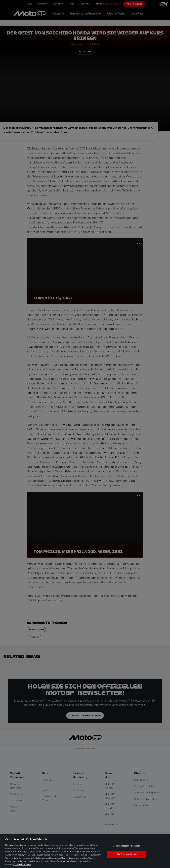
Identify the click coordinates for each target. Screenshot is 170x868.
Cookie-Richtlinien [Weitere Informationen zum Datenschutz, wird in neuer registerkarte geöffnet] (22, 865)
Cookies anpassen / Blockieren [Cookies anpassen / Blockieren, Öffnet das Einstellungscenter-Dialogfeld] (127, 846)
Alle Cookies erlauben (127, 854)
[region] (85, 851)
